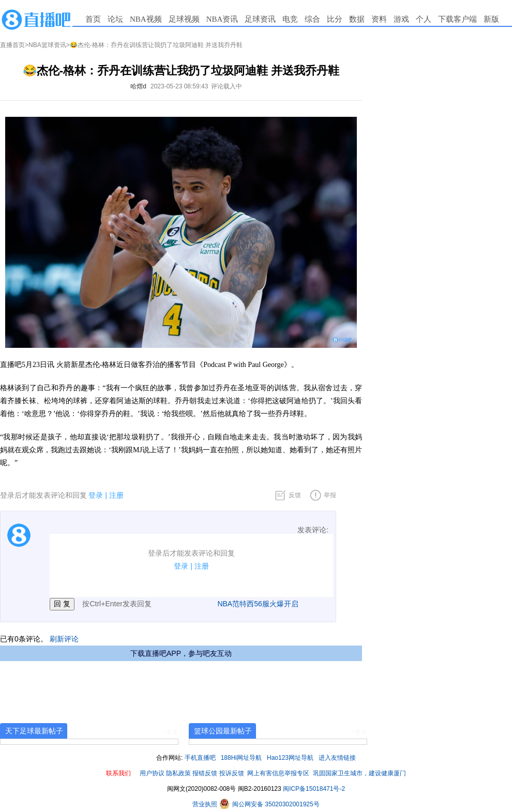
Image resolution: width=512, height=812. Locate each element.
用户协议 (152, 773)
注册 (116, 495)
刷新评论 (64, 639)
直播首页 (12, 45)
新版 (491, 19)
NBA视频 (146, 19)
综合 (312, 19)
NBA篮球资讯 (47, 45)
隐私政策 (178, 773)
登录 (96, 495)
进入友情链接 (337, 758)
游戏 (401, 19)
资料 (379, 19)
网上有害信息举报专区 (278, 773)
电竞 (290, 19)
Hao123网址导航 (290, 758)
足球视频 (184, 19)
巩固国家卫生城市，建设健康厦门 (359, 773)
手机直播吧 (200, 758)
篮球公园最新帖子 (223, 731)
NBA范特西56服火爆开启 (258, 604)
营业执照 (206, 804)
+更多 (170, 732)
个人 (424, 19)
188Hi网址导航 (241, 758)
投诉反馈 (232, 773)
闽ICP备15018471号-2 (314, 789)
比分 (335, 19)
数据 (357, 19)
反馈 (295, 495)
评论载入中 (227, 86)
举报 (330, 495)
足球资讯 (260, 19)
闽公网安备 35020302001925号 (269, 804)
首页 (93, 19)
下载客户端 (457, 19)
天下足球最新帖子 (34, 731)
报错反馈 (205, 773)
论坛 (115, 19)
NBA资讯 (222, 19)
